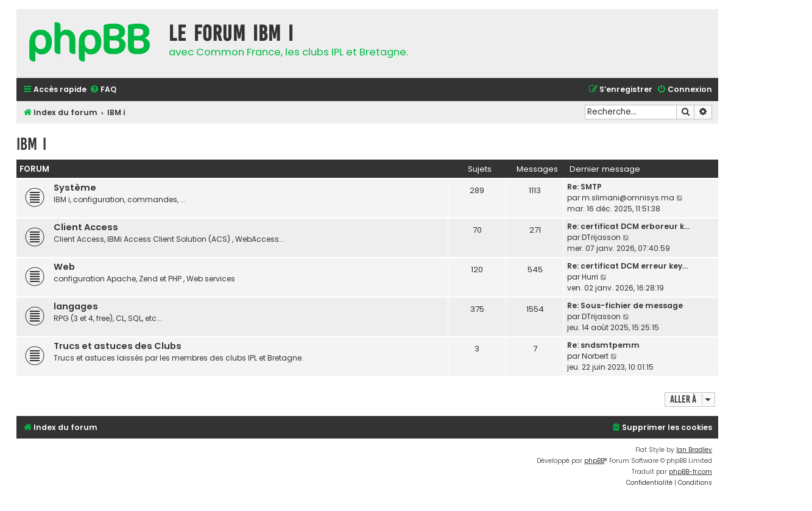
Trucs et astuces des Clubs (118, 346)
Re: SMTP (584, 187)
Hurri (590, 277)
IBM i (31, 144)
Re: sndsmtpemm (603, 345)
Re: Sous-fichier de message (625, 305)
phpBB (594, 461)
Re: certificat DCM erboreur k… (628, 226)
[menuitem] (103, 90)
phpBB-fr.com (690, 472)
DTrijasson (601, 237)
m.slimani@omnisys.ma (628, 198)
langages (76, 306)
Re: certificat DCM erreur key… (627, 266)
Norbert (595, 356)
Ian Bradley (694, 450)
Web (64, 267)
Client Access (86, 227)
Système (75, 188)
